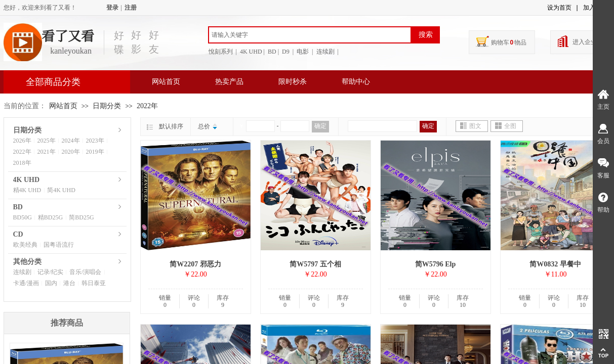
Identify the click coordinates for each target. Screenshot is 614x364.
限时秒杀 (293, 82)
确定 (320, 126)
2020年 (71, 152)
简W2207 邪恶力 (195, 264)
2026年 (22, 141)
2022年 (147, 106)
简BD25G (81, 217)
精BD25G (50, 217)
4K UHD (27, 180)
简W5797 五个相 (315, 264)
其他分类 (27, 262)
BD (18, 207)
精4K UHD (27, 190)
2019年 (95, 152)
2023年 (95, 141)
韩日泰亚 (94, 283)
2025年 (47, 141)
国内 (51, 283)
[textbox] (310, 35)
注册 (131, 8)
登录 (112, 8)
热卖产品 (229, 82)
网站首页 (166, 82)
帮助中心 (356, 82)
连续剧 (22, 272)
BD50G (23, 217)
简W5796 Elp (436, 264)
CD (18, 234)
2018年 (22, 163)
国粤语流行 (59, 245)
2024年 (71, 141)
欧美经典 (25, 245)
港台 (69, 283)
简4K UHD (61, 190)
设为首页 (559, 8)
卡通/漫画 (26, 283)
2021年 (47, 152)
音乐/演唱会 (85, 272)
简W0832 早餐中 (555, 264)
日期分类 (107, 106)
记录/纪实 (50, 272)
